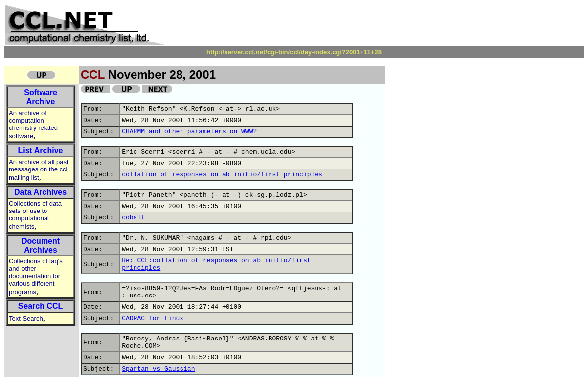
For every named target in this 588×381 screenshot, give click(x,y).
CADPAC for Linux (153, 318)
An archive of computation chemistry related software (33, 125)
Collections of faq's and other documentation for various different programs (36, 276)
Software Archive (41, 97)
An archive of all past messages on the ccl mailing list (39, 170)
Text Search (26, 318)
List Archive (41, 150)
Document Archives (41, 245)
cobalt (133, 218)
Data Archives (41, 192)
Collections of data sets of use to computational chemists (35, 215)
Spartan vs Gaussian (158, 369)
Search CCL (41, 306)
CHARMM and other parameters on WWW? (189, 132)
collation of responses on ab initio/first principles (222, 175)
